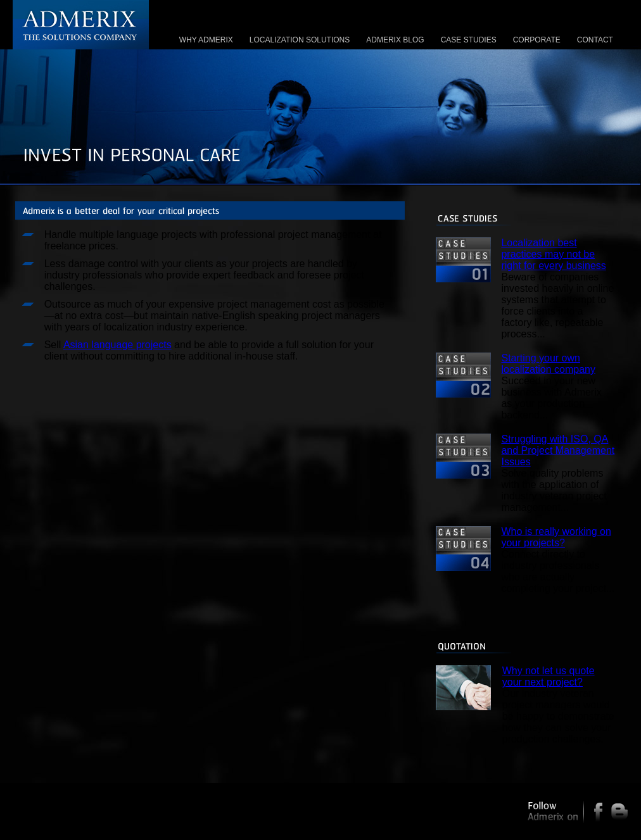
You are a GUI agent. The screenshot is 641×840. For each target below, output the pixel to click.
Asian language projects (117, 345)
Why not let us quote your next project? (549, 676)
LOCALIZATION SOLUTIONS (300, 40)
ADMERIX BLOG (395, 40)
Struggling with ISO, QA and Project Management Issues (558, 450)
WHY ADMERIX (206, 40)
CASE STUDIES (469, 40)
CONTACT (595, 40)
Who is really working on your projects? (556, 537)
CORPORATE (537, 40)
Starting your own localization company (548, 364)
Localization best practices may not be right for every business (553, 254)
